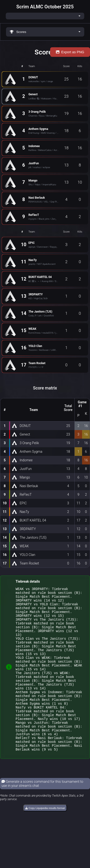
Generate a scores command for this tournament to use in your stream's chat (42, 815)
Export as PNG (70, 52)
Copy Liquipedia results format (45, 839)
